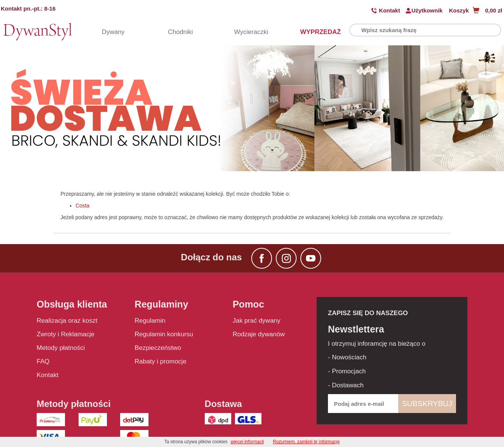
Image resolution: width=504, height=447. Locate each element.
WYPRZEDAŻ (313, 32)
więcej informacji (247, 442)
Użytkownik (427, 10)
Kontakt (390, 10)
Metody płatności (61, 348)
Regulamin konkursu (164, 334)
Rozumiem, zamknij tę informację (306, 442)
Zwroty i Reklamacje (66, 334)
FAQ (43, 361)
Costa (83, 206)
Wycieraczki (247, 32)
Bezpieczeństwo (158, 348)
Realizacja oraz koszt (67, 321)
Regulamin (150, 321)
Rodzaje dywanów (259, 334)
